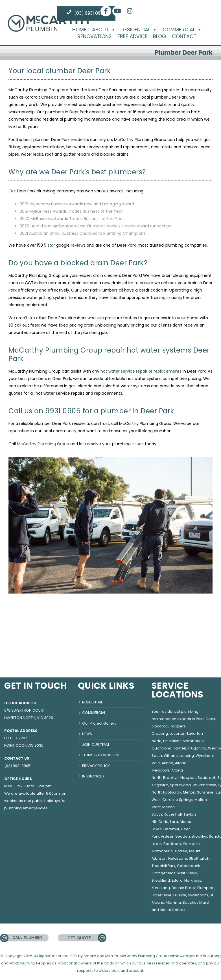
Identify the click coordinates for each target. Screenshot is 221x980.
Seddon (183, 836)
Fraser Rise (162, 895)
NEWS (87, 734)
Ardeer (167, 836)
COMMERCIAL (182, 30)
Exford (177, 880)
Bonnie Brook (184, 888)
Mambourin (193, 741)
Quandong (162, 748)
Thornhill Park (163, 866)
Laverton (178, 734)
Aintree (181, 851)
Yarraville (191, 844)
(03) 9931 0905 (86, 13)
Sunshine (205, 792)
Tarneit (180, 748)
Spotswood (180, 785)
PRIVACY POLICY (96, 766)
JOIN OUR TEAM (96, 745)
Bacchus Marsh (197, 902)
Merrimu (173, 902)
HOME (79, 30)
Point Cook (205, 719)
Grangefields (164, 873)
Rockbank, (173, 844)
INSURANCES (93, 776)
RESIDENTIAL (139, 30)
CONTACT (184, 36)
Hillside (180, 895)
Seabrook (207, 778)
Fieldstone (178, 858)
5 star (50, 245)
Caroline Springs (178, 800)
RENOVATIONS (95, 36)
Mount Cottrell (172, 910)
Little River (172, 741)
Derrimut (171, 829)
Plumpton (206, 888)
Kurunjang (161, 888)
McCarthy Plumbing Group (43, 444)
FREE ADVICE (132, 36)
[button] (112, 30)
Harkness (193, 880)
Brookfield (161, 880)
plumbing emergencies (26, 808)
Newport (188, 778)
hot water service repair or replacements (141, 371)
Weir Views (187, 873)
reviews (78, 245)
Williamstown (204, 785)
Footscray (172, 792)
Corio (163, 822)
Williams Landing (179, 756)
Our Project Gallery (99, 723)
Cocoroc (160, 726)
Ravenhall (173, 814)
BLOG (160, 36)
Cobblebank (188, 866)
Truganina (197, 748)
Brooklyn (171, 778)
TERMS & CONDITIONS (101, 755)
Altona (168, 763)
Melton (189, 792)
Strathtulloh (199, 858)
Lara (174, 822)
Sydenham (198, 895)
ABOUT (104, 30)
